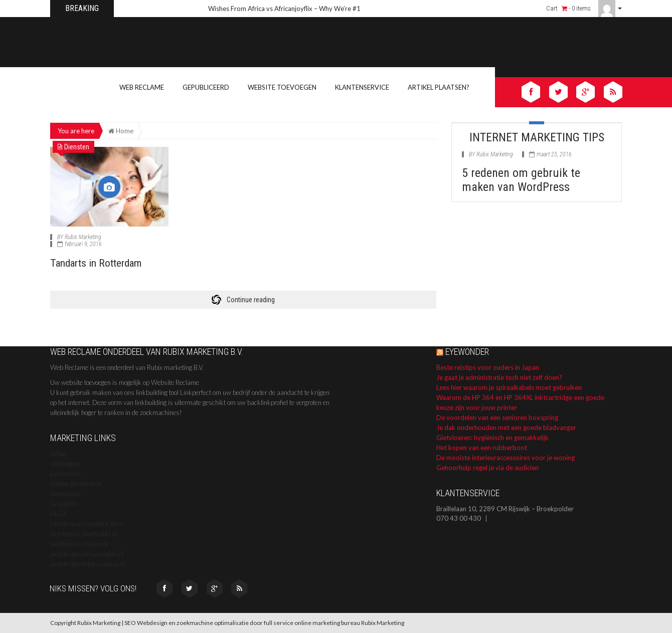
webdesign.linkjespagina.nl (87, 564)
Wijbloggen (65, 464)
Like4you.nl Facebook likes (87, 524)
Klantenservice (362, 87)
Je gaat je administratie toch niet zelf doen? (499, 377)
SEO (130, 623)
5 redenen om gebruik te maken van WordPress (521, 180)
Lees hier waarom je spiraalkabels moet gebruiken (509, 387)
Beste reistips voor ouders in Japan (488, 367)
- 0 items (576, 8)
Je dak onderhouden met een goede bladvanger (506, 428)
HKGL (59, 514)
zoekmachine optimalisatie (213, 623)
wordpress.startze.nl (79, 544)
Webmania (65, 494)
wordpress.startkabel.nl (83, 534)
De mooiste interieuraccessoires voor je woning (506, 458)
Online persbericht (76, 484)
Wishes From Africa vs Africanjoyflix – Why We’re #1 (284, 9)
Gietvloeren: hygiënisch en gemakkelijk (492, 438)
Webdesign (152, 623)
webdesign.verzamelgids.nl (87, 554)
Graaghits (64, 504)
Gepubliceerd (206, 87)
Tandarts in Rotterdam (99, 263)
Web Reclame (142, 87)
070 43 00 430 (459, 518)
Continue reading (251, 300)
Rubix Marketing (83, 237)
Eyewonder (65, 474)
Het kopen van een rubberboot (482, 448)
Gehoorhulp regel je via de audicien (487, 468)
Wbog (58, 454)
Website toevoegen (282, 87)
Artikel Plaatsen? (439, 87)
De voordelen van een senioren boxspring (497, 417)
